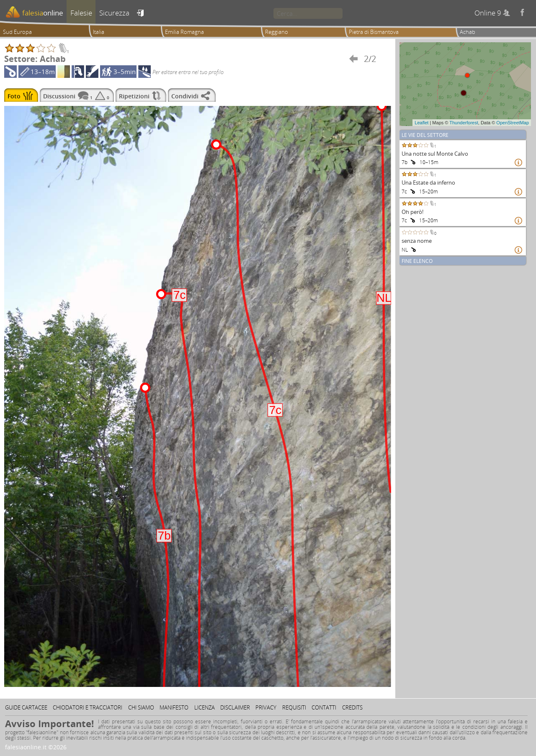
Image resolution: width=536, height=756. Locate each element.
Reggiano (277, 32)
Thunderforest (464, 123)
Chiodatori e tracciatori (88, 707)
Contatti (324, 707)
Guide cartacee (26, 707)
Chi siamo (141, 707)
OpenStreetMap (513, 123)
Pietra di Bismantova (374, 32)
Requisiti (294, 707)
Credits (352, 707)
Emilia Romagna (184, 32)
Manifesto (174, 707)
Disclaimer (235, 707)
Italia (99, 32)
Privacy (266, 707)
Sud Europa (17, 32)
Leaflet (421, 123)
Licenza (205, 707)
